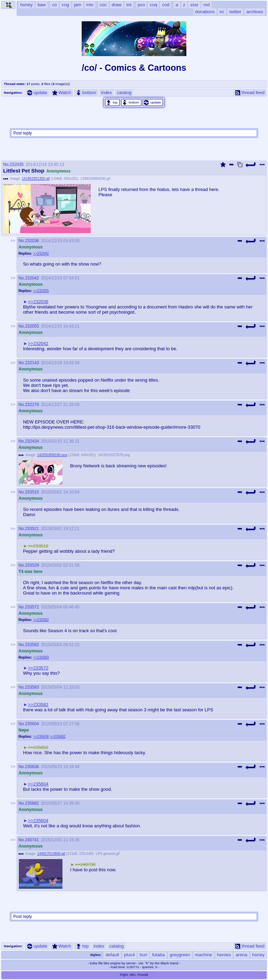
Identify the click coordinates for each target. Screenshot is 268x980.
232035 (17, 164)
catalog (124, 93)
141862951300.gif (36, 179)
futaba (158, 955)
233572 (32, 607)
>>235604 (38, 784)
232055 (32, 326)
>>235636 (41, 737)
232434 (32, 441)
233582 (32, 645)
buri (143, 955)
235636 (32, 767)
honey (258, 955)
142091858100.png (52, 455)
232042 (32, 278)
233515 (32, 492)
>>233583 (41, 657)
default (112, 955)
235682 (32, 803)
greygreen (180, 955)
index (107, 93)
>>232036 (38, 302)
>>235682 (58, 737)
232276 (32, 405)
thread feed (250, 93)
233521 (32, 529)
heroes (224, 955)
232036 (32, 241)
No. (6, 164)
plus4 (129, 955)
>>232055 (41, 291)
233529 (32, 565)
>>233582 (41, 620)
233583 (32, 687)
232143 (32, 363)
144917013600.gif (51, 854)
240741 (32, 840)
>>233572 (38, 668)
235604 (32, 724)
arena (241, 955)
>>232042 (41, 254)
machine (204, 955)
